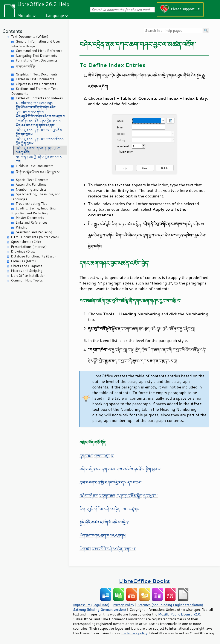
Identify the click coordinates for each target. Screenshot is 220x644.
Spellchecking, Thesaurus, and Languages (36, 197)
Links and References (31, 222)
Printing (22, 227)
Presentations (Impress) (29, 247)
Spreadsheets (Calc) (26, 242)
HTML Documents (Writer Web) (35, 237)
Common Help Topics (27, 280)
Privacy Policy (123, 605)
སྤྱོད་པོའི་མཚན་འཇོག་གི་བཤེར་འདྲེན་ (36, 107)
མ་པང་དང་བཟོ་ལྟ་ (26, 67)
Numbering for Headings (34, 103)
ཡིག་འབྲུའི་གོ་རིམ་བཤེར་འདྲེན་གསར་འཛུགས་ (41, 116)
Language (55, 15)
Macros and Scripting (27, 271)
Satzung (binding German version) (100, 609)
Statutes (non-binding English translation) (170, 605)
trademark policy (134, 633)
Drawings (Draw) (24, 251)
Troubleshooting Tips (31, 204)
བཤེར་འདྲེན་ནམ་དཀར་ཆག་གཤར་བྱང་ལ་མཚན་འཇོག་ (39, 150)
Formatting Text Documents (37, 60)
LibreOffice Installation (28, 276)
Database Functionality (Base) (33, 256)
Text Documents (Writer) (30, 37)
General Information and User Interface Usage (36, 44)
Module (24, 15)
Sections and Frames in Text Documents (34, 91)
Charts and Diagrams (27, 266)
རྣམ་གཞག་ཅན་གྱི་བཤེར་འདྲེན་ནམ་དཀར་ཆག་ (39, 159)
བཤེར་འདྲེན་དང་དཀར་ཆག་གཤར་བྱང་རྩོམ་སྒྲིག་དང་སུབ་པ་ (39, 132)
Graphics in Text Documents (37, 74)
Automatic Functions (31, 184)
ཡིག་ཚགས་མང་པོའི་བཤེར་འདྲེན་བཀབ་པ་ (39, 121)
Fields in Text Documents (34, 166)
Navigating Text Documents (36, 56)
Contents (12, 31)
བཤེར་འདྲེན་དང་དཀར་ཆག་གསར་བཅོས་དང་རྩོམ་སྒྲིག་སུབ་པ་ (40, 141)
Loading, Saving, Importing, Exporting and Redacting (34, 211)
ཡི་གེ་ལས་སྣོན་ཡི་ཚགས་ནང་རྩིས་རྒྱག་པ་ (38, 172)
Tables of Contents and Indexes (39, 98)
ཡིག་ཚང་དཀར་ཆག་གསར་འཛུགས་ (35, 125)
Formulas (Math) (23, 261)
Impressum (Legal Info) (91, 605)
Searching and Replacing (34, 232)
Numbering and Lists (31, 189)
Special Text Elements (32, 180)
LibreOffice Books (144, 581)
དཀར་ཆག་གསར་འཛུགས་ (30, 112)
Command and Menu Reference (39, 51)
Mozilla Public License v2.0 (179, 614)
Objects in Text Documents (36, 84)
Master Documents (30, 218)
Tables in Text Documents (35, 79)
